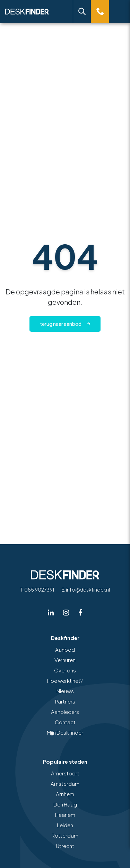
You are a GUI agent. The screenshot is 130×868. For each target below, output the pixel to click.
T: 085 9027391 (37, 589)
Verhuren (65, 660)
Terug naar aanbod (61, 324)
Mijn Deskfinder (65, 732)
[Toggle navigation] (120, 11)
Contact (65, 722)
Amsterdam (65, 784)
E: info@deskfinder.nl (86, 589)
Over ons (65, 670)
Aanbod (65, 649)
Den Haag (65, 804)
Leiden (65, 825)
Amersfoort (65, 773)
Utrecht (65, 846)
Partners (65, 701)
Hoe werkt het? (65, 681)
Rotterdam (65, 835)
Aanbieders (65, 712)
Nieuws (65, 691)
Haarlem (65, 815)
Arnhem (65, 794)
